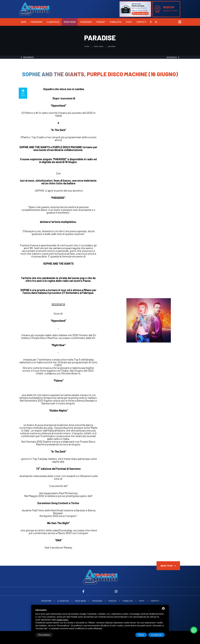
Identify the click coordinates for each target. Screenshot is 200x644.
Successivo (173, 57)
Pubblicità (116, 22)
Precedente (27, 57)
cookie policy (62, 620)
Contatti (141, 22)
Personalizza (44, 635)
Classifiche (53, 22)
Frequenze (86, 22)
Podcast (101, 22)
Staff (129, 22)
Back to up (168, 566)
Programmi (37, 22)
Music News (70, 22)
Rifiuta (141, 635)
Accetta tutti (156, 635)
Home (24, 22)
